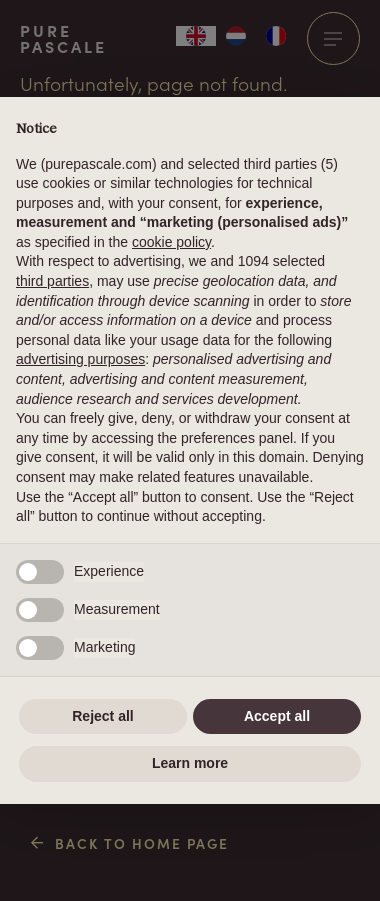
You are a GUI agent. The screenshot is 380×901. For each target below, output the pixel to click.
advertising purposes (80, 359)
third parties (52, 281)
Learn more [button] (190, 763)
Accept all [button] (277, 716)
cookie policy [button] (171, 242)
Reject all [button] (102, 716)
